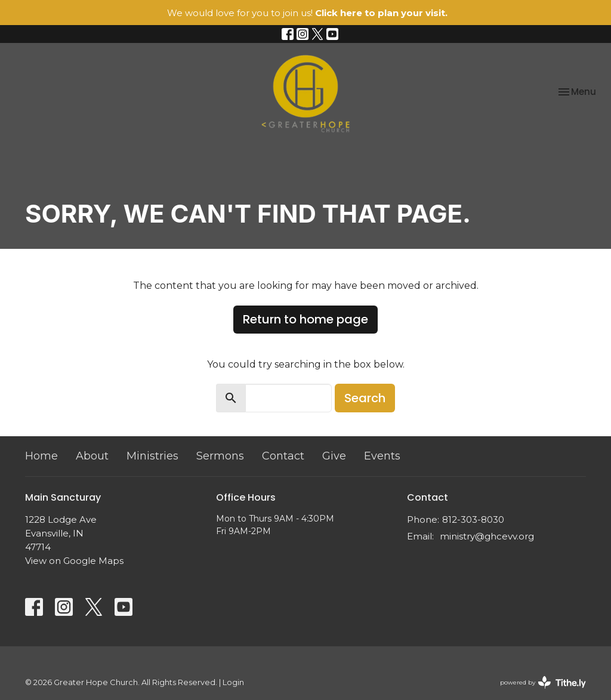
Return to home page (305, 319)
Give (334, 456)
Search (365, 398)
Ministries (152, 456)
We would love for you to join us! (307, 13)
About (92, 456)
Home (41, 456)
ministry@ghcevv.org (487, 536)
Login (233, 682)
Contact (283, 456)
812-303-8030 (473, 519)
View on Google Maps (74, 561)
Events (382, 456)
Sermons (220, 456)
